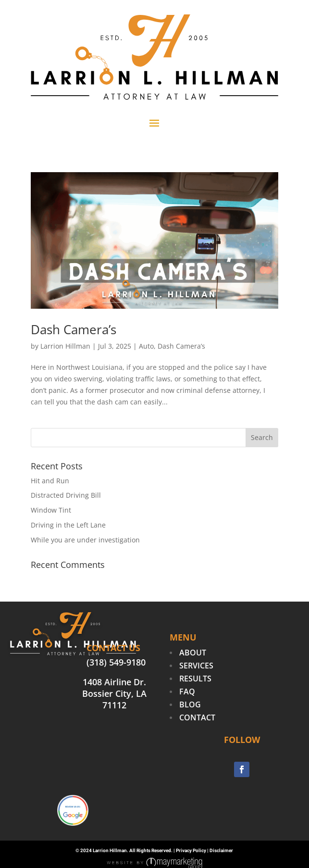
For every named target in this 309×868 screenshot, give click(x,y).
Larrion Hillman (65, 346)
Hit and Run (50, 481)
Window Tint (51, 510)
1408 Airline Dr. (114, 682)
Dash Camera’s (74, 329)
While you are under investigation (85, 540)
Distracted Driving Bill (66, 495)
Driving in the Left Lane (68, 525)
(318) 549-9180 (116, 662)
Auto (146, 346)
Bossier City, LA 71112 (114, 699)
